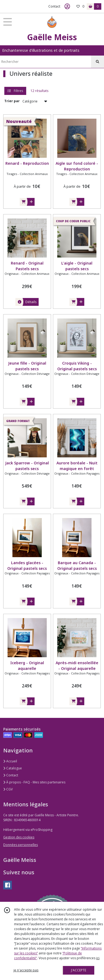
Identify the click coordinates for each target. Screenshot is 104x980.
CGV (8, 789)
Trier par (12, 101)
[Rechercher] (98, 62)
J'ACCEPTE (79, 970)
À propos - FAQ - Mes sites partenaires (34, 782)
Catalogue (13, 768)
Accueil (10, 761)
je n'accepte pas (26, 970)
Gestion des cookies (19, 837)
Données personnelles (21, 845)
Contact (54, 6)
